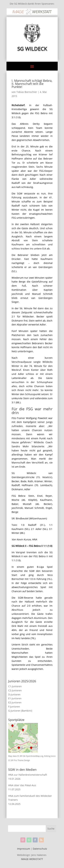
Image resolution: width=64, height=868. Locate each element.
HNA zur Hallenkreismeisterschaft (28, 775)
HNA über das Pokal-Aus (22, 785)
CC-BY (11, 760)
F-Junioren (14, 707)
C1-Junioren (15, 686)
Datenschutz (40, 849)
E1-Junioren (15, 698)
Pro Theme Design (22, 760)
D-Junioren (14, 694)
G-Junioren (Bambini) (20, 711)
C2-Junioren (15, 690)
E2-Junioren (15, 702)
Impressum (24, 849)
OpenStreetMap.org (34, 756)
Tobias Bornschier (27, 92)
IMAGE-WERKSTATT (32, 859)
